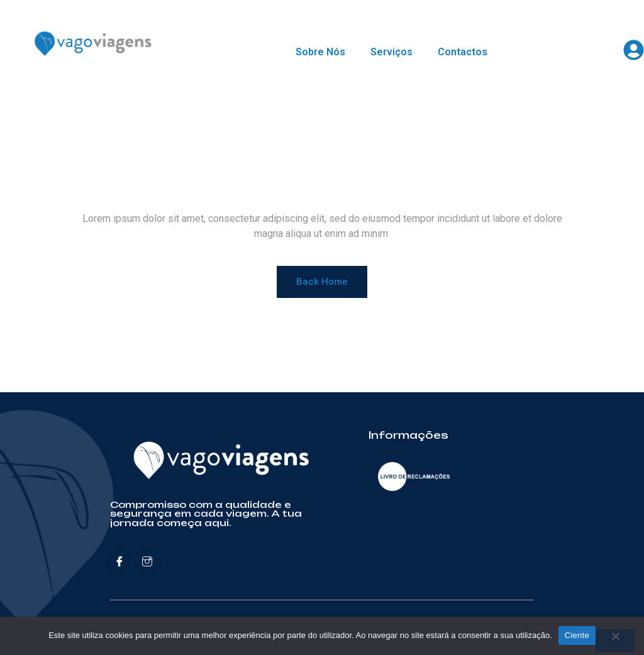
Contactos (463, 52)
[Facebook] (119, 562)
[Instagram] (147, 562)
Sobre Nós (320, 52)
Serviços (391, 52)
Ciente (577, 635)
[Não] (615, 641)
